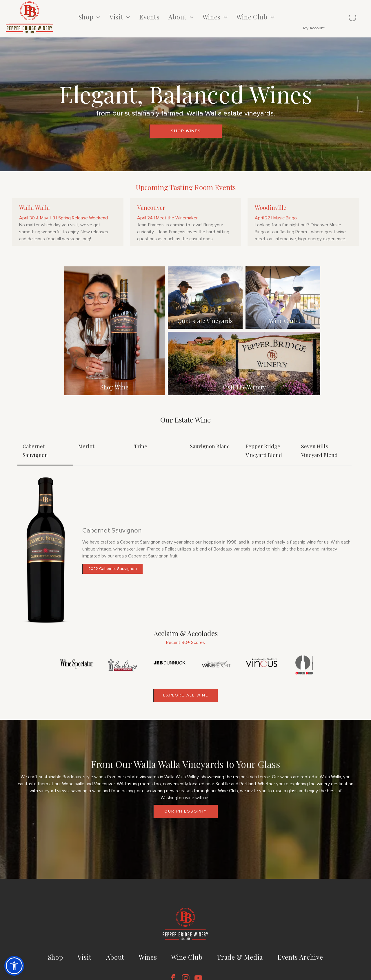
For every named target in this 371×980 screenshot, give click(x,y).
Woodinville (271, 207)
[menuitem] (90, 17)
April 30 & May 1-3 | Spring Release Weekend (63, 218)
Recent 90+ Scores (185, 642)
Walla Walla (34, 207)
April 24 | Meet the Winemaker (167, 218)
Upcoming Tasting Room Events (186, 187)
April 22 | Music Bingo (276, 218)
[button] (14, 966)
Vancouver (151, 207)
